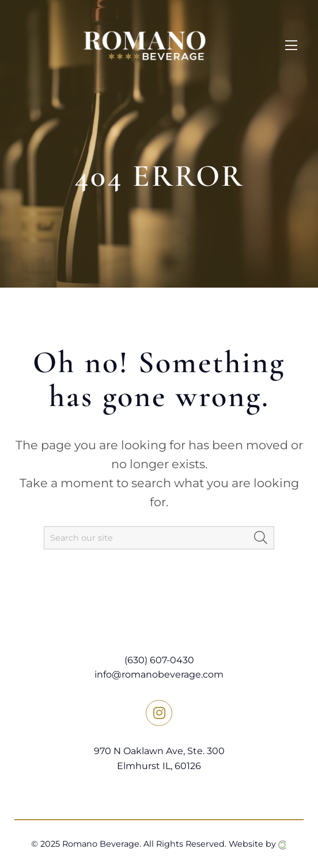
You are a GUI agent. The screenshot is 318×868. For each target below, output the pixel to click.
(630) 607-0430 (159, 660)
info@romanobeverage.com (159, 674)
